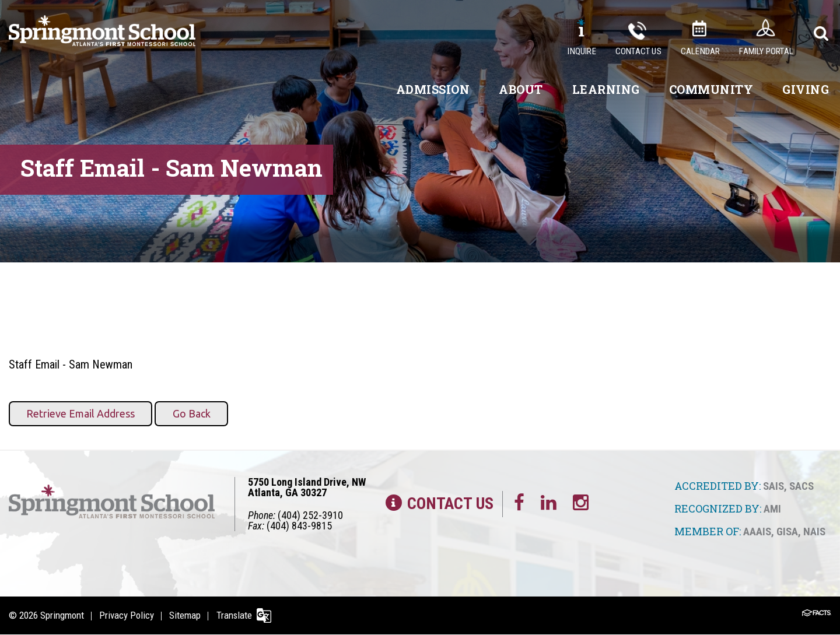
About (521, 89)
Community (711, 89)
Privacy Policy (128, 615)
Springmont (62, 615)
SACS (801, 486)
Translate (237, 615)
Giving (806, 89)
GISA (787, 531)
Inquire (582, 51)
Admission (433, 89)
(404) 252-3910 (310, 515)
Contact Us (638, 51)
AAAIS (757, 531)
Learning (606, 89)
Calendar (701, 51)
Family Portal (766, 51)
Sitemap (187, 615)
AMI (772, 509)
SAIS (773, 486)
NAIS (814, 531)
